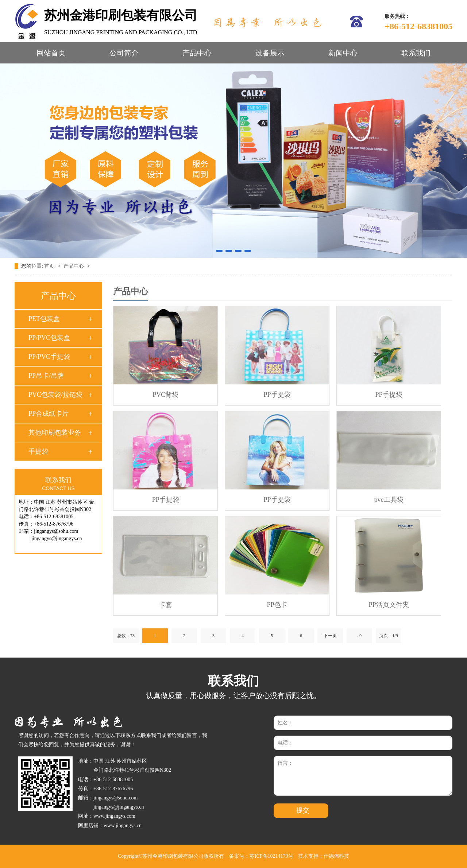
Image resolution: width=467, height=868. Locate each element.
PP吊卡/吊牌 (46, 376)
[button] (219, 251)
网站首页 (51, 53)
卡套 (166, 605)
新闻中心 (343, 53)
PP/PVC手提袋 (49, 357)
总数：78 (126, 636)
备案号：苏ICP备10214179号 (261, 856)
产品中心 (197, 53)
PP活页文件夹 (389, 605)
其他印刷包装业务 (55, 433)
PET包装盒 (44, 319)
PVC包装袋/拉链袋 (55, 395)
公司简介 (124, 53)
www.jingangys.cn (123, 826)
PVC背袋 (165, 395)
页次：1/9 (388, 636)
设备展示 (270, 53)
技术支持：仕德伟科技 (324, 856)
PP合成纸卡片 (49, 414)
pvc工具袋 (389, 500)
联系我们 (416, 53)
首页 (50, 266)
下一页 (330, 636)
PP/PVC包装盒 (49, 338)
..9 (359, 636)
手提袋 (38, 452)
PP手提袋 (277, 395)
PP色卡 (277, 605)
